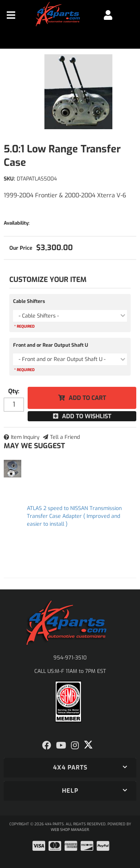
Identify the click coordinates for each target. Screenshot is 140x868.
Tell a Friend (65, 437)
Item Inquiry (25, 437)
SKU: (9, 179)
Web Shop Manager (70, 830)
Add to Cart (87, 398)
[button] (70, 768)
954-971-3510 (70, 658)
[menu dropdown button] (11, 15)
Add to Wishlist (87, 416)
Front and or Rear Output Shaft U (51, 345)
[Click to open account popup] (108, 15)
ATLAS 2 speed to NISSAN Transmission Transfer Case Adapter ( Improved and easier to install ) (74, 516)
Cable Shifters (29, 301)
